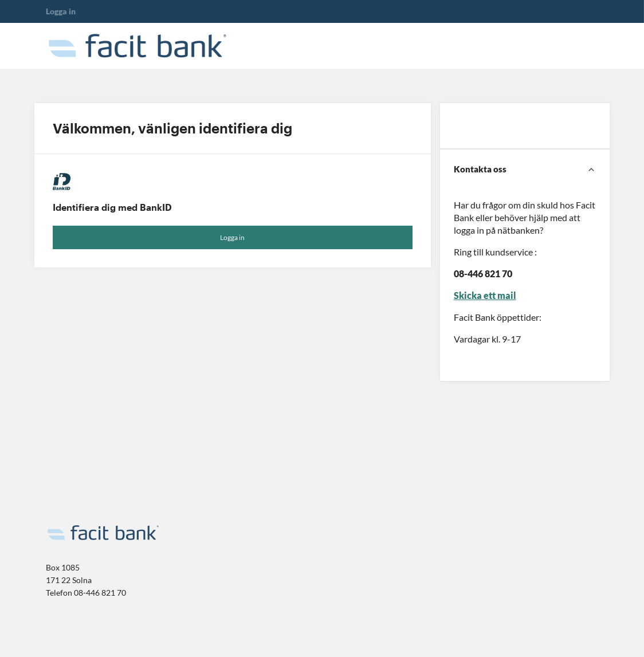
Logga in (232, 237)
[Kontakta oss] (525, 170)
